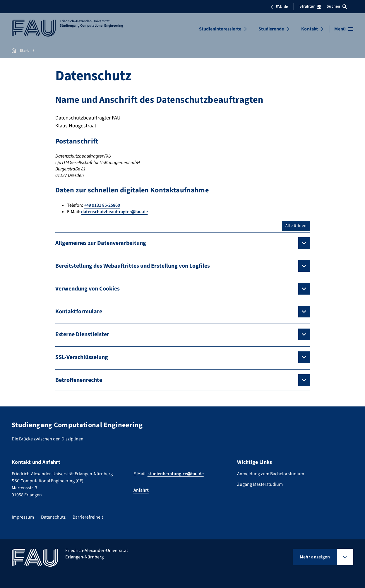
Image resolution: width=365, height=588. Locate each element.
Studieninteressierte (220, 29)
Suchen (337, 6)
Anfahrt (141, 490)
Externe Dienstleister (82, 334)
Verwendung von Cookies (88, 289)
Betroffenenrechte (79, 380)
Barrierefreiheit (88, 517)
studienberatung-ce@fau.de (176, 474)
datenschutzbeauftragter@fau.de (114, 212)
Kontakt (310, 29)
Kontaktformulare (79, 312)
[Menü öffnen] (344, 29)
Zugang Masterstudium (260, 484)
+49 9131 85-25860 (102, 205)
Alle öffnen (296, 226)
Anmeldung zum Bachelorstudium (271, 474)
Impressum (23, 517)
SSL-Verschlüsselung (82, 357)
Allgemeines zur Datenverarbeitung (101, 243)
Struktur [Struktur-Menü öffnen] (310, 6)
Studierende (271, 29)
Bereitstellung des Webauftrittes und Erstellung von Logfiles (133, 266)
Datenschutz (53, 517)
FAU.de (279, 7)
